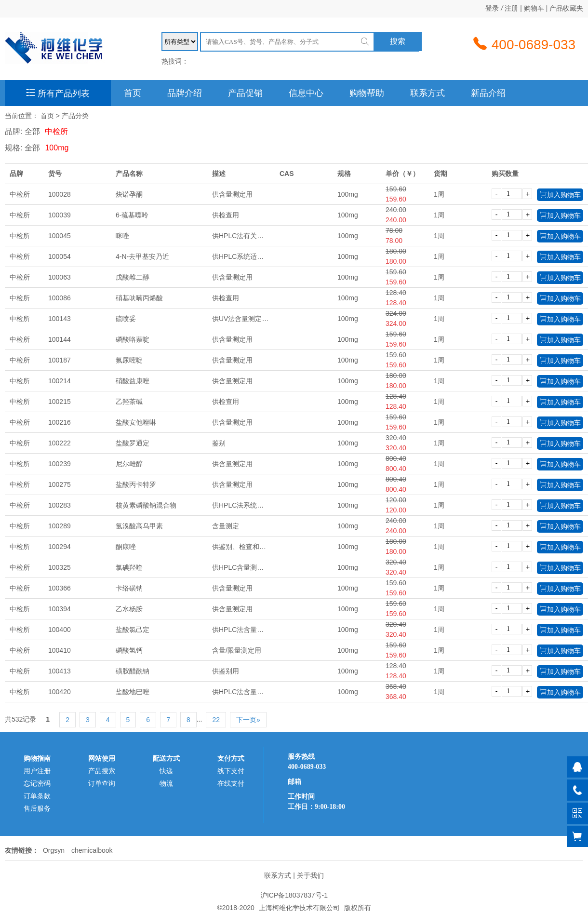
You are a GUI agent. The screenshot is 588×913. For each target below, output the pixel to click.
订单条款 (37, 796)
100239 (60, 464)
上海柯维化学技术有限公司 (299, 908)
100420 (60, 692)
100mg (57, 148)
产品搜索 (102, 771)
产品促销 (245, 93)
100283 (60, 505)
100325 (60, 567)
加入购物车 (560, 195)
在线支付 (231, 783)
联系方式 (428, 93)
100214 (60, 381)
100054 (60, 256)
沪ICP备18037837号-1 (294, 895)
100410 (60, 650)
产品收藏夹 (566, 8)
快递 (166, 771)
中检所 (56, 131)
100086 (60, 298)
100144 (60, 339)
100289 (60, 526)
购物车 (534, 8)
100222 (60, 443)
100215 (60, 402)
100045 (60, 236)
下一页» (248, 720)
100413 (60, 671)
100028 (60, 194)
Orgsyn (54, 850)
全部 (32, 131)
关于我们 (310, 875)
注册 (511, 8)
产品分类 (75, 116)
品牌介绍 (185, 93)
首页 (133, 93)
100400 (60, 630)
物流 (166, 783)
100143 (60, 319)
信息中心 (306, 93)
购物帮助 (367, 93)
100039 (60, 215)
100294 (60, 547)
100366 (60, 588)
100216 (60, 422)
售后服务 (37, 808)
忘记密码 (37, 783)
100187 (60, 360)
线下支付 (231, 771)
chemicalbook (92, 850)
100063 (60, 277)
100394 (60, 609)
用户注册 (37, 771)
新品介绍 (488, 93)
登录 (492, 8)
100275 (60, 484)
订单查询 (102, 783)
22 (216, 720)
